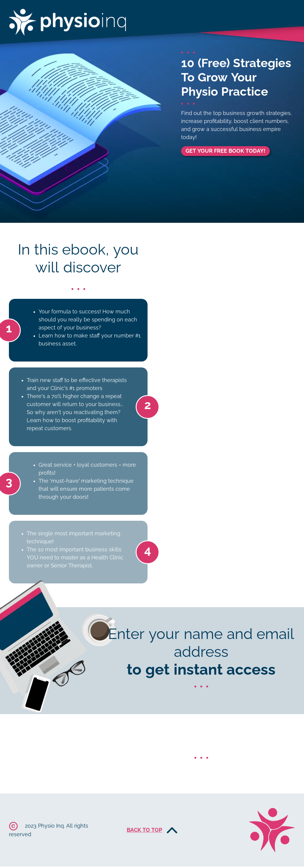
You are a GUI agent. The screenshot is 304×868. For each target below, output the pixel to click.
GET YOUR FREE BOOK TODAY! (225, 151)
